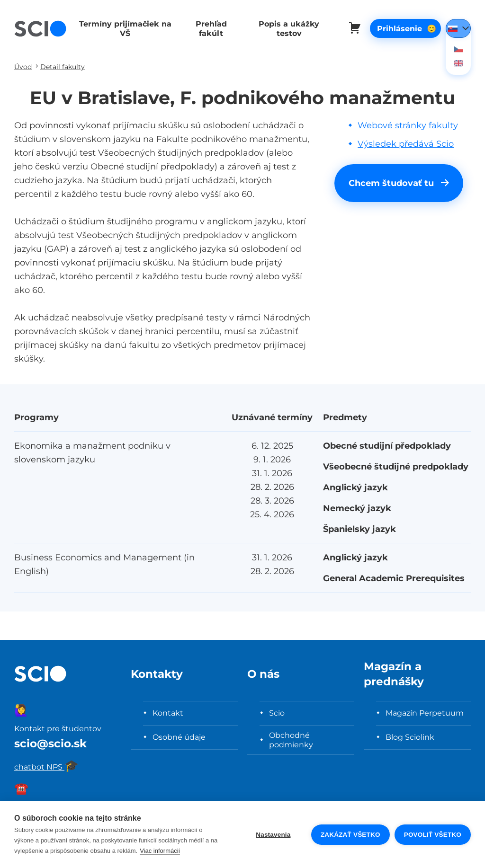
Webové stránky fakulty (408, 125)
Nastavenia (273, 835)
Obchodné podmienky (291, 740)
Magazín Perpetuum (425, 713)
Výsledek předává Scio (406, 144)
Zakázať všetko (350, 835)
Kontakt (168, 713)
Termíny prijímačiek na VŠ (124, 28)
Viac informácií (160, 851)
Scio (277, 713)
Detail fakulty (63, 66)
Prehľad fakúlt (208, 28)
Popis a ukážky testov (285, 28)
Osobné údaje (179, 737)
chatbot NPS (46, 767)
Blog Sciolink (410, 737)
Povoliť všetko (433, 835)
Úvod (23, 66)
